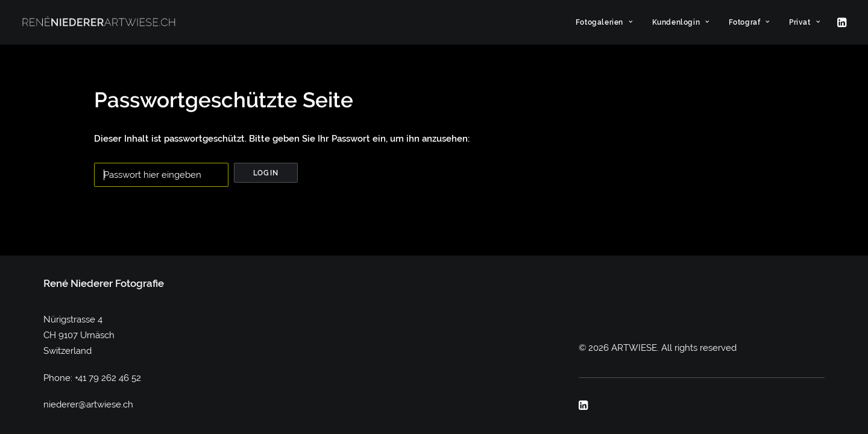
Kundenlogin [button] (681, 22)
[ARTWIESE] (99, 22)
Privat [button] (804, 22)
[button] (841, 22)
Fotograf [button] (749, 22)
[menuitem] (604, 22)
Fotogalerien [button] (604, 22)
